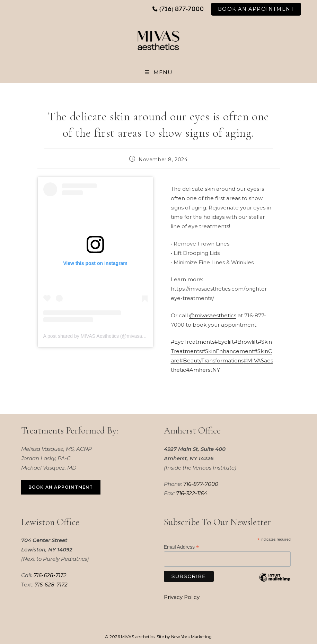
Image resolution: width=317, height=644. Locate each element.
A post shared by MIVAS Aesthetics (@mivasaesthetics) (103, 336)
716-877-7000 (201, 484)
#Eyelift (224, 342)
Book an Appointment (61, 487)
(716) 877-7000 (182, 9)
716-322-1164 (192, 493)
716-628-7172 (50, 576)
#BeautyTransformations (212, 361)
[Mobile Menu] (159, 72)
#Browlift (246, 342)
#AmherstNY (203, 370)
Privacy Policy (182, 597)
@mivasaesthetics (213, 315)
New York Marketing (191, 637)
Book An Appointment (256, 9)
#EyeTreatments (193, 342)
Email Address (182, 547)
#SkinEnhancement (228, 351)
